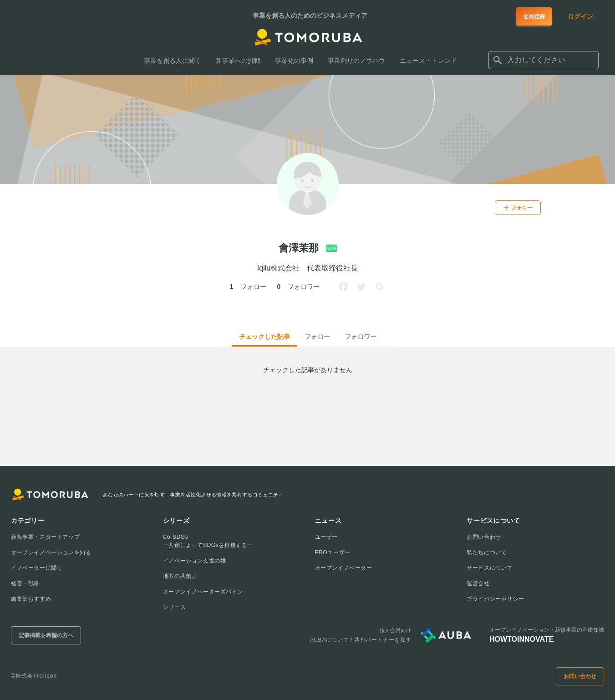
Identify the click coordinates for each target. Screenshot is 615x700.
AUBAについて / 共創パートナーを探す (361, 640)
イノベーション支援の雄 (195, 561)
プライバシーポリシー (495, 599)
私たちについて (487, 552)
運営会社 (478, 583)
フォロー (317, 337)
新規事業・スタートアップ (45, 537)
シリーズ (174, 607)
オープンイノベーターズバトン (203, 592)
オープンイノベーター (344, 568)
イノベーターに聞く (37, 568)
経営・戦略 (25, 583)
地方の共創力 (180, 576)
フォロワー (361, 337)
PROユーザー (333, 552)
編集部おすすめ (31, 599)
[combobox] (544, 60)
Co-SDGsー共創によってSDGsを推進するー (208, 541)
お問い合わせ (484, 537)
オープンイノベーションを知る (51, 552)
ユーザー (326, 537)
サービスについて (490, 568)
